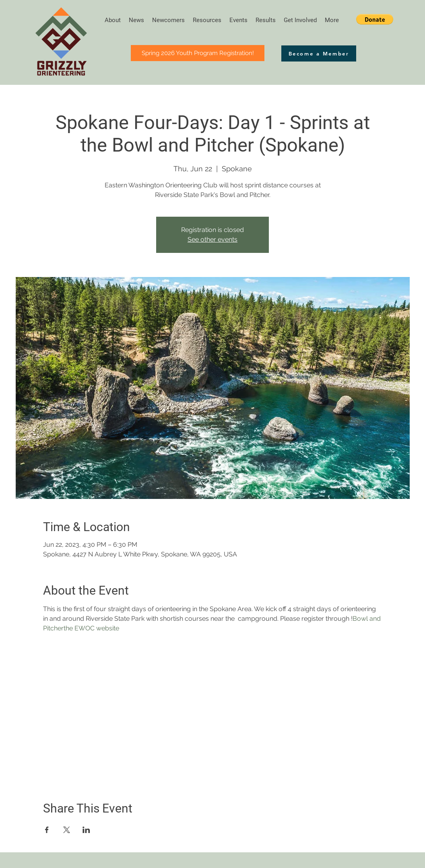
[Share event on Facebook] (47, 830)
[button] (375, 19)
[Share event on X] (67, 830)
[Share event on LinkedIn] (86, 830)
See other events (212, 239)
